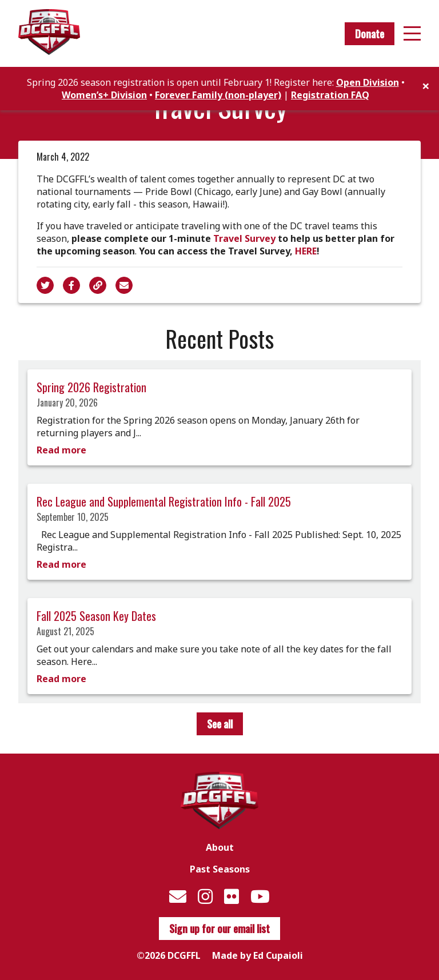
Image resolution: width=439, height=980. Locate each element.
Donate (370, 34)
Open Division (368, 82)
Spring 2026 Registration (91, 387)
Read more (61, 450)
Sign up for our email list (219, 929)
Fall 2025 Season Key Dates (96, 616)
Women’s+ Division (104, 95)
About (220, 847)
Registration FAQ (330, 95)
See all (220, 724)
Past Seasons (220, 869)
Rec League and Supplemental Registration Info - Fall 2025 (164, 501)
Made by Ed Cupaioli (258, 955)
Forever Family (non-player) (218, 95)
